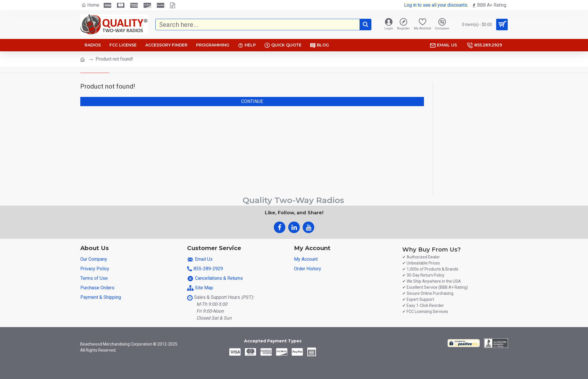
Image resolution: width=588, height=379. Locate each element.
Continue (252, 101)
